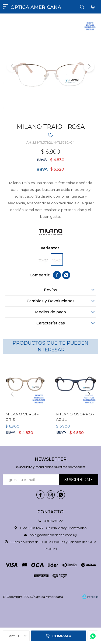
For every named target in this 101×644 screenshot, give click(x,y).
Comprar (62, 636)
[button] (89, 66)
